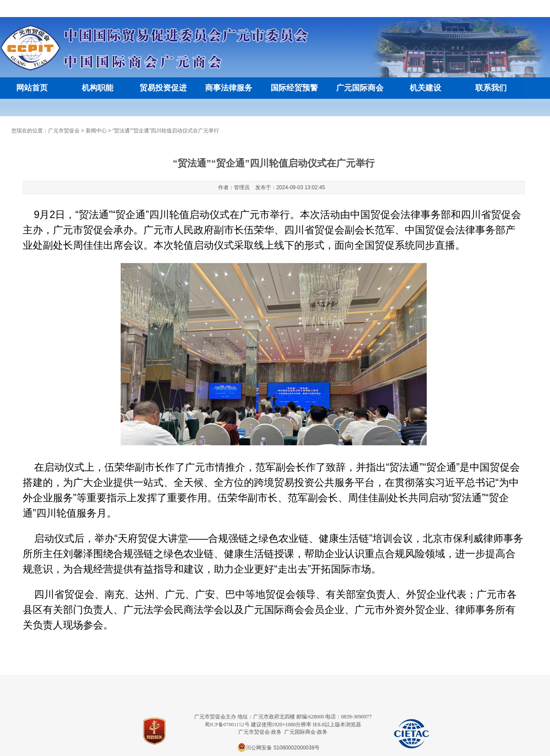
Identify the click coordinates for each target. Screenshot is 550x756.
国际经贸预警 (294, 88)
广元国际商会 (360, 88)
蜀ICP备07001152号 (227, 725)
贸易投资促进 (163, 88)
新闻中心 (96, 131)
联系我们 (491, 88)
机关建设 (425, 88)
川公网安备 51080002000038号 (283, 748)
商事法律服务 (229, 88)
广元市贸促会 (64, 131)
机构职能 (97, 88)
